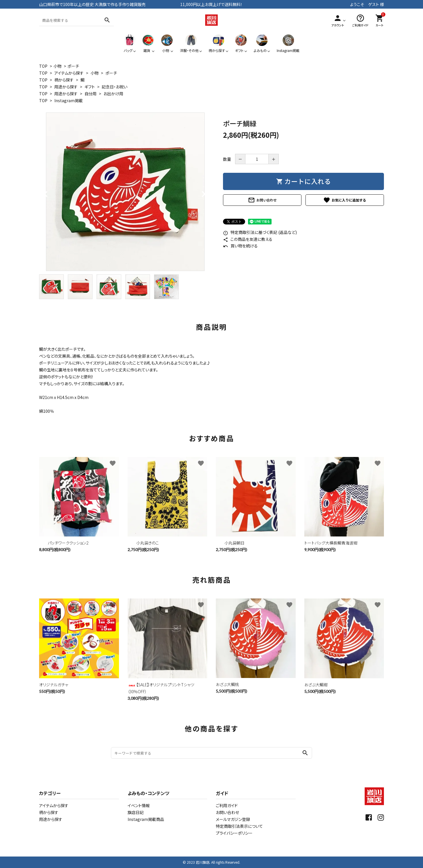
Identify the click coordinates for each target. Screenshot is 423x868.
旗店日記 (136, 812)
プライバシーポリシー (234, 833)
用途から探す (66, 87)
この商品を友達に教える (248, 239)
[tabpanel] (125, 192)
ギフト (90, 87)
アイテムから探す (69, 73)
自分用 (91, 94)
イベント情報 (139, 805)
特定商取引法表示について (239, 826)
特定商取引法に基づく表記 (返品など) (260, 232)
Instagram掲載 (69, 100)
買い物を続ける (240, 246)
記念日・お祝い (115, 87)
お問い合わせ (262, 200)
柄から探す (64, 80)
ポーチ (73, 66)
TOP (43, 66)
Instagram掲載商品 (146, 819)
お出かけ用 (113, 94)
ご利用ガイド (227, 805)
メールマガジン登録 (233, 819)
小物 (57, 66)
